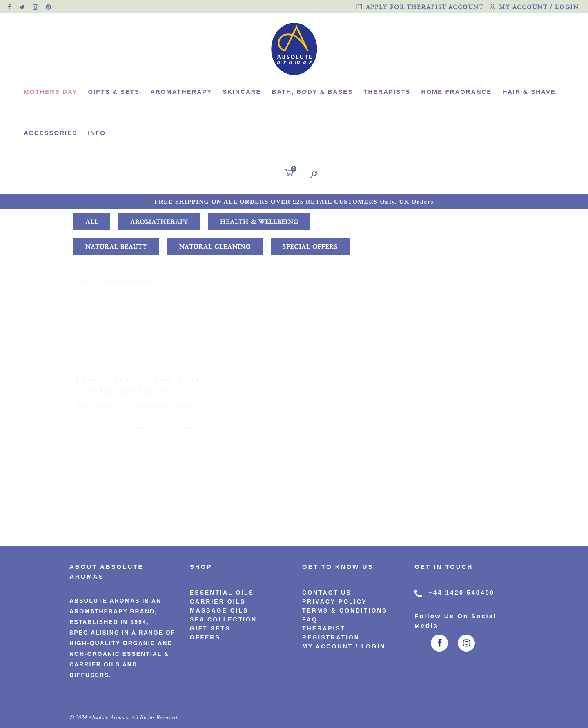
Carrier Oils (218, 601)
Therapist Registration (331, 633)
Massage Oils (219, 610)
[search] (312, 174)
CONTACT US (327, 593)
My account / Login (534, 8)
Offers (205, 637)
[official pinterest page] (49, 7)
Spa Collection (223, 619)
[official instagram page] (36, 7)
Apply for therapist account (420, 8)
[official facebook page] (9, 7)
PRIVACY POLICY (335, 601)
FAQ (310, 619)
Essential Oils (222, 593)
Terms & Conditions (345, 610)
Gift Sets (210, 628)
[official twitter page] (22, 7)
